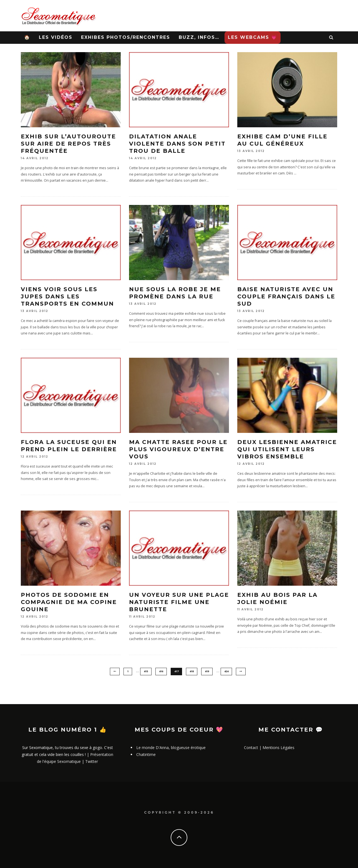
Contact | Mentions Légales (269, 748)
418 (192, 671)
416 (161, 671)
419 (207, 671)
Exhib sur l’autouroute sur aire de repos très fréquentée (68, 144)
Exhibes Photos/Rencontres (126, 37)
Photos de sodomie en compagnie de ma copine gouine (69, 602)
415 (146, 671)
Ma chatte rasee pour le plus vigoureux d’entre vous (178, 449)
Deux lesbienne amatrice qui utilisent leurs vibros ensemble (287, 449)
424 (226, 671)
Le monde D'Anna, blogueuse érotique (171, 748)
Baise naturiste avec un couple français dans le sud (286, 296)
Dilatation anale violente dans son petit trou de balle (177, 144)
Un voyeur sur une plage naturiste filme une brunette (179, 602)
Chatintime (146, 754)
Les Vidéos (56, 37)
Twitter (92, 762)
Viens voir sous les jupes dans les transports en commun (67, 296)
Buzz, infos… (199, 37)
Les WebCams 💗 (253, 37)
